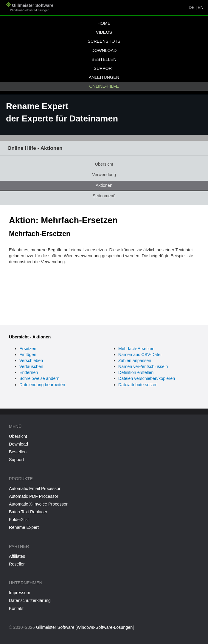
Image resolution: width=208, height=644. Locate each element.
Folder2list (19, 520)
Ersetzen (28, 349)
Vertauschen (31, 366)
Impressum (20, 593)
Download (104, 50)
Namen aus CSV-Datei (140, 355)
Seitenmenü (104, 196)
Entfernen (29, 372)
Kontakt (16, 608)
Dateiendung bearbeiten (42, 385)
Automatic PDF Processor (34, 496)
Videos (104, 32)
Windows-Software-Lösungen (105, 627)
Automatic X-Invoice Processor (38, 504)
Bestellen (104, 59)
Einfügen (28, 355)
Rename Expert (24, 527)
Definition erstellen (136, 372)
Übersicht (104, 164)
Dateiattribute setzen (138, 385)
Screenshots (104, 41)
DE (192, 7)
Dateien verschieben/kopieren (147, 378)
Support (104, 68)
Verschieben (31, 360)
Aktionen (104, 185)
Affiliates (17, 556)
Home (104, 23)
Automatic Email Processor (35, 489)
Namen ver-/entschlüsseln (143, 366)
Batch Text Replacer (28, 512)
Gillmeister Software (30, 8)
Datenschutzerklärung (30, 600)
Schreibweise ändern (39, 378)
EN (201, 7)
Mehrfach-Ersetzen (136, 349)
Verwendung (104, 175)
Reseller (17, 564)
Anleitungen (104, 77)
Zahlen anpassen (135, 360)
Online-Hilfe (104, 86)
